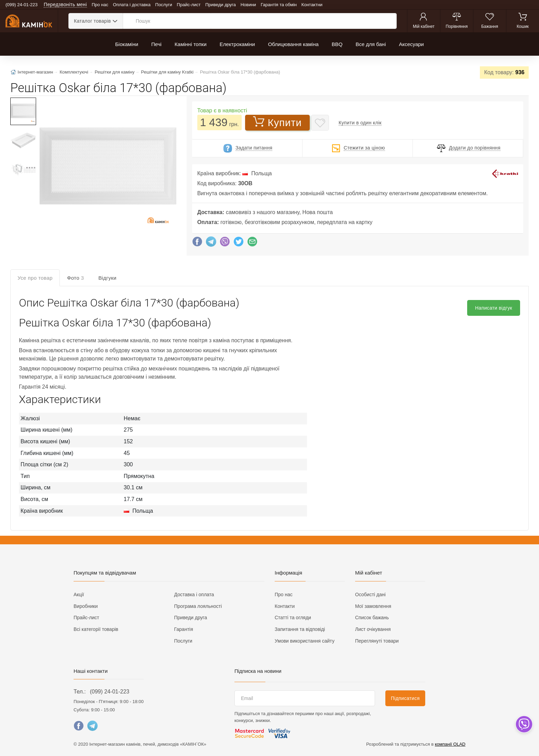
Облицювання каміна (293, 44)
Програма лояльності (198, 606)
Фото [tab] (75, 278)
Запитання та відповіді (300, 629)
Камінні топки (191, 44)
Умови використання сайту (305, 641)
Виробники (86, 606)
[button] (107, 167)
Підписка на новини (258, 671)
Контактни (312, 5)
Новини (248, 5)
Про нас (100, 5)
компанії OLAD (450, 744)
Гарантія (184, 629)
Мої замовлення (373, 606)
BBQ (337, 44)
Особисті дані (370, 594)
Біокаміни (127, 44)
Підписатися (405, 698)
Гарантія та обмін (279, 5)
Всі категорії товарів (96, 629)
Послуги (164, 5)
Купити (277, 122)
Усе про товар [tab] (35, 278)
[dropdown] (524, 724)
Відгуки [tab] (107, 278)
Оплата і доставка (132, 5)
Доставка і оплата (194, 594)
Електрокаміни (237, 44)
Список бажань (372, 618)
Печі (156, 44)
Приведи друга (221, 5)
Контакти (285, 606)
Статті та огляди (293, 618)
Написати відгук (494, 308)
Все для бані (371, 44)
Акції (79, 594)
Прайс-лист (189, 5)
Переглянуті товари (377, 641)
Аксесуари (411, 44)
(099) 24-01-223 (109, 692)
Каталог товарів (92, 21)
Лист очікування (373, 629)
